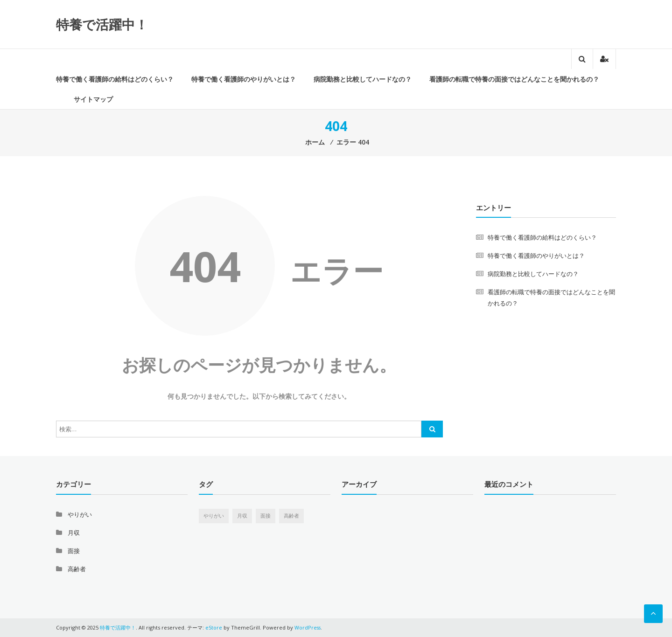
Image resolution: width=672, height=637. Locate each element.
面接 (74, 551)
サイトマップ (93, 99)
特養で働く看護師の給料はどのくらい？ (115, 79)
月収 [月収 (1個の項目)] (242, 516)
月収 (74, 533)
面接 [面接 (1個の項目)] (266, 516)
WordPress (308, 627)
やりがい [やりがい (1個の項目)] (214, 516)
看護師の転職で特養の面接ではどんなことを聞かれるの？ (514, 79)
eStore (214, 627)
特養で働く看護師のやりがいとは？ (244, 79)
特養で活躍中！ (102, 24)
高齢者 (77, 569)
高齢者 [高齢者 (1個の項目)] (291, 516)
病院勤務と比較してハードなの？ (363, 79)
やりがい (80, 514)
